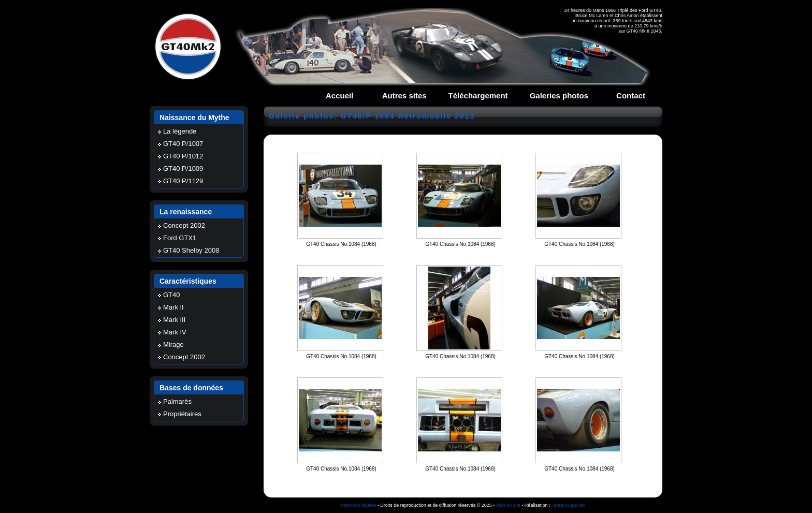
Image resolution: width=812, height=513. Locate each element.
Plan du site (508, 505)
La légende (180, 131)
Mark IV (175, 332)
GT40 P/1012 (183, 156)
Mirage (173, 345)
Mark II (173, 307)
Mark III (174, 320)
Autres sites (404, 96)
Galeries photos (559, 96)
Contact (631, 96)
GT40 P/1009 (183, 168)
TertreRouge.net (568, 505)
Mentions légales (359, 505)
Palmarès (177, 401)
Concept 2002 (184, 225)
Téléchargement (478, 96)
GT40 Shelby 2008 (191, 250)
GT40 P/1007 (183, 144)
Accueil (339, 96)
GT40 (172, 295)
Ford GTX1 (180, 238)
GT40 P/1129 (183, 181)
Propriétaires (182, 414)
